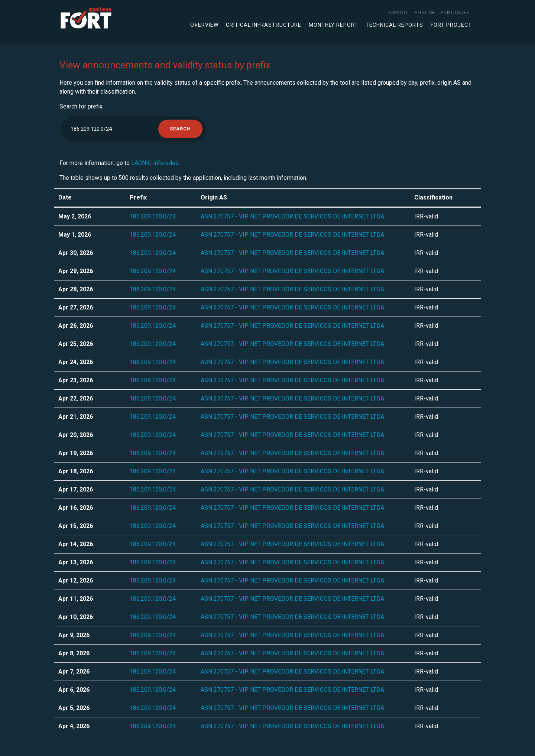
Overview (204, 25)
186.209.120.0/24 (153, 216)
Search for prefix (81, 106)
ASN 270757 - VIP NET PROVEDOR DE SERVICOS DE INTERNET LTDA (292, 216)
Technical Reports (394, 25)
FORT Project (451, 25)
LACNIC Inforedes (155, 163)
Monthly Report (333, 25)
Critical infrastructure (264, 25)
